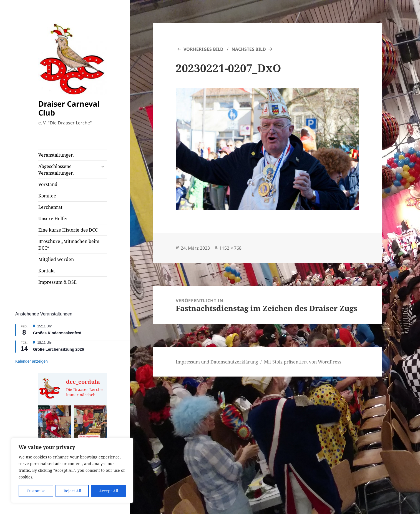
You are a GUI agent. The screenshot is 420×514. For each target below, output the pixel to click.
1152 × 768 (230, 248)
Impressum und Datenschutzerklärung (217, 362)
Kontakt (47, 271)
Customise (36, 491)
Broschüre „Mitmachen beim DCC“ (69, 245)
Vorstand (48, 184)
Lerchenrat (50, 207)
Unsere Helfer (53, 219)
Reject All (72, 491)
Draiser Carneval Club (69, 108)
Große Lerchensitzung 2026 (59, 349)
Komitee (47, 196)
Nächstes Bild (249, 49)
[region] (72, 470)
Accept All (109, 491)
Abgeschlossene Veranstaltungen (56, 170)
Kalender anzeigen (32, 361)
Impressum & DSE (57, 282)
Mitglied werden (56, 259)
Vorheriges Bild (203, 49)
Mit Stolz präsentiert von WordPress (303, 362)
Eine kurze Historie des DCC (68, 230)
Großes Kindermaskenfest (57, 333)
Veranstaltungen (56, 155)
